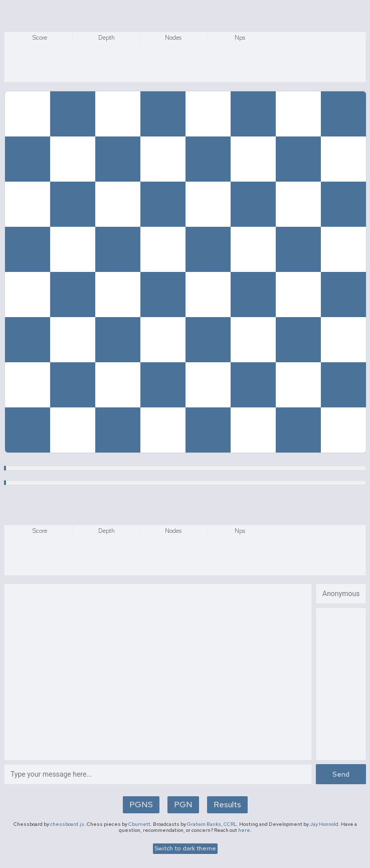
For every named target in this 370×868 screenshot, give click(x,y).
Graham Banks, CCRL (212, 824)
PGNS (141, 805)
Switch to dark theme (185, 848)
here (244, 830)
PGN (183, 805)
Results (227, 805)
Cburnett (139, 824)
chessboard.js (67, 824)
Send (341, 774)
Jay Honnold (324, 824)
